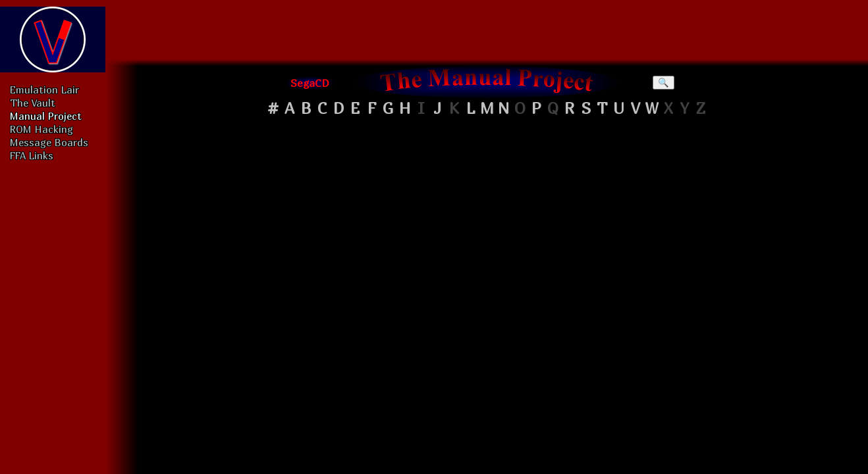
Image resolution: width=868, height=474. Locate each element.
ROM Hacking (41, 129)
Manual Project (46, 116)
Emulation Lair (44, 90)
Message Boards (49, 142)
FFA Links (32, 155)
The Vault (33, 103)
